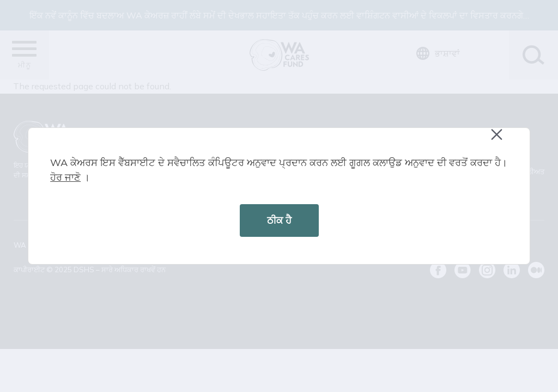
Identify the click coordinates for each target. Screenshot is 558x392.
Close (502, 140)
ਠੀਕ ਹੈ (279, 220)
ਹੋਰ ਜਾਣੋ (65, 177)
